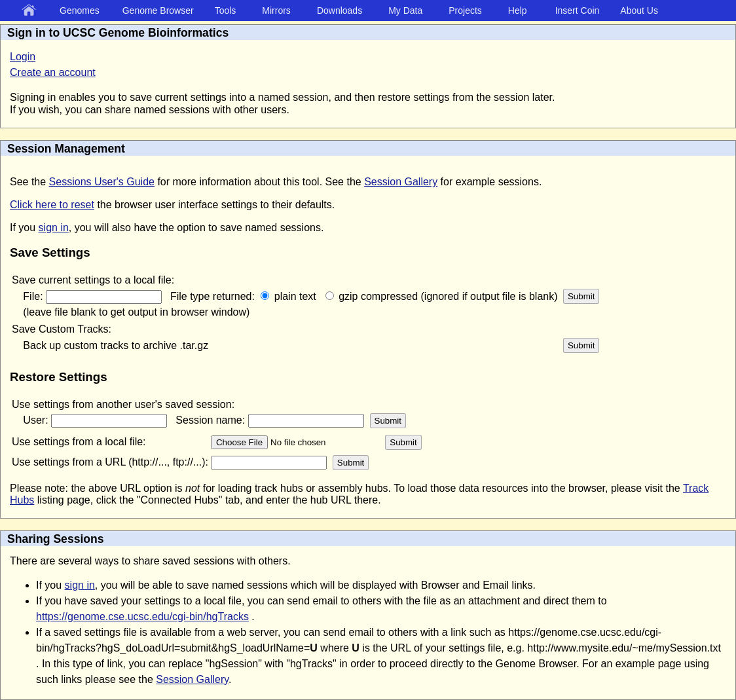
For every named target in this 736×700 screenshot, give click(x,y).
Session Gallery (401, 182)
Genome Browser (158, 10)
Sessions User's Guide (102, 182)
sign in (54, 228)
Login (23, 57)
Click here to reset (52, 205)
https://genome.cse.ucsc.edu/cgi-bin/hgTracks (142, 617)
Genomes (80, 10)
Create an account (53, 72)
